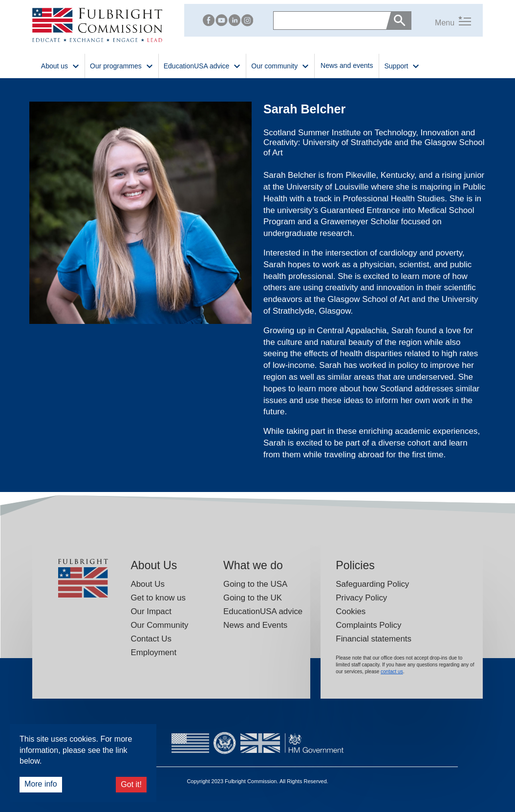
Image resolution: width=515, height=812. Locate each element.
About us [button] (60, 65)
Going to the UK (253, 598)
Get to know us (158, 598)
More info (41, 784)
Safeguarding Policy (372, 584)
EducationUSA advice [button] (203, 65)
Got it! (131, 784)
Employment (153, 652)
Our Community (159, 625)
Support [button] (402, 65)
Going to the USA (255, 584)
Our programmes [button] (122, 65)
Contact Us (151, 639)
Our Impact (151, 611)
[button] (441, 20)
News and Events (255, 625)
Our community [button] (280, 65)
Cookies (351, 611)
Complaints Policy (368, 625)
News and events (347, 65)
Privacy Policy (361, 598)
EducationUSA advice (263, 611)
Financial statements (374, 639)
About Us (147, 584)
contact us (392, 672)
